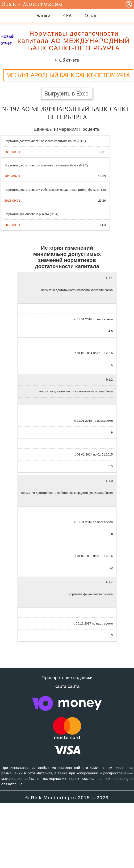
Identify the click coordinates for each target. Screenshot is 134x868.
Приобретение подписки (67, 678)
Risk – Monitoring (33, 4)
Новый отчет (7, 40)
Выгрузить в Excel (67, 94)
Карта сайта (67, 686)
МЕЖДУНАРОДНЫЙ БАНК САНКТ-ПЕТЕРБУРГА (68, 75)
